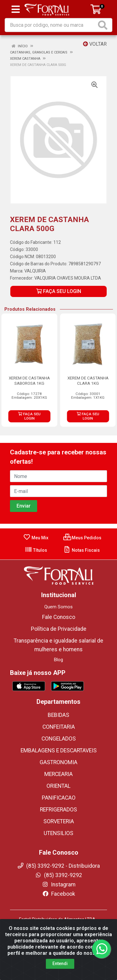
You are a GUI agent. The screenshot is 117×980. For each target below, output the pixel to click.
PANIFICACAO (59, 798)
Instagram (59, 885)
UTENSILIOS (58, 833)
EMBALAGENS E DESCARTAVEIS (59, 750)
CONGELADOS (59, 739)
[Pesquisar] (104, 25)
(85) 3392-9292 (58, 875)
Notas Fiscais (82, 550)
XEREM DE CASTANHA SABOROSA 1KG (29, 381)
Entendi (60, 964)
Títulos (36, 550)
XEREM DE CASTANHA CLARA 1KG (88, 381)
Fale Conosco (59, 617)
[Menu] (16, 9)
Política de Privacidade (59, 629)
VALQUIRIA (35, 271)
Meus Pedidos (82, 538)
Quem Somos (58, 607)
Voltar (95, 44)
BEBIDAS (58, 715)
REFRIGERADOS (58, 810)
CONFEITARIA (59, 727)
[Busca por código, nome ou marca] (51, 25)
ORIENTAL (58, 786)
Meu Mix (36, 538)
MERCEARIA (58, 774)
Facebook (59, 894)
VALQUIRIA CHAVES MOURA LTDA (68, 278)
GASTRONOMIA (58, 762)
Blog (58, 660)
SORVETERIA (59, 821)
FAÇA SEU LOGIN (59, 291)
